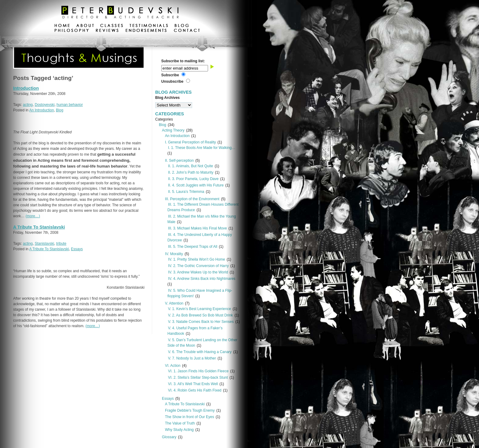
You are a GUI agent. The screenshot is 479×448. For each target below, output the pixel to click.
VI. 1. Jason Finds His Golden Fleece (198, 371)
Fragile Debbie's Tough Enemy (190, 410)
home (62, 26)
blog (182, 26)
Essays (77, 249)
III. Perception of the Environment (192, 199)
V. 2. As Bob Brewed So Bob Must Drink (200, 315)
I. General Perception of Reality (190, 142)
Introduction (26, 88)
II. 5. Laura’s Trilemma (186, 192)
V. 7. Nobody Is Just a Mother (192, 358)
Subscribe (170, 75)
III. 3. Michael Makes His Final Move (197, 228)
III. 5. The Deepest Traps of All (193, 247)
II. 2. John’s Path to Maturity (191, 172)
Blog (60, 110)
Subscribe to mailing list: (183, 61)
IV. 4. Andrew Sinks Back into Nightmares (202, 279)
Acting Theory (173, 130)
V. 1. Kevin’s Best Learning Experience (199, 309)
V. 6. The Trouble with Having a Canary (200, 352)
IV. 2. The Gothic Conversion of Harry (198, 266)
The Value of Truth (180, 423)
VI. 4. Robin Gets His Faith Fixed (195, 390)
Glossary (169, 437)
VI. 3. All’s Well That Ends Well (193, 384)
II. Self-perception (179, 161)
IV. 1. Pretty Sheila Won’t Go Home (197, 259)
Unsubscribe (172, 81)
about (85, 26)
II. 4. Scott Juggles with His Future (196, 185)
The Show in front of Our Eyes (190, 417)
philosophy (72, 31)
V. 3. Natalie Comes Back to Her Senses (201, 322)
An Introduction (42, 110)
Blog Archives (167, 98)
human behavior (70, 105)
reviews (107, 31)
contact (187, 31)
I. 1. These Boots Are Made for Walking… (202, 148)
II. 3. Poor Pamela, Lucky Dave (193, 179)
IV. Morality (174, 254)
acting (28, 105)
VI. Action (173, 366)
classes (112, 26)
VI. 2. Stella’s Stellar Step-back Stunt (198, 378)
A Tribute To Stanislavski (39, 227)
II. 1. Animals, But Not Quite (190, 166)
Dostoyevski (45, 105)
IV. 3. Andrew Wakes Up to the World (198, 272)
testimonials (149, 26)
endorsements (146, 31)
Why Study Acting (179, 430)
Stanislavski (44, 244)
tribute (61, 244)
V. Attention (174, 303)
